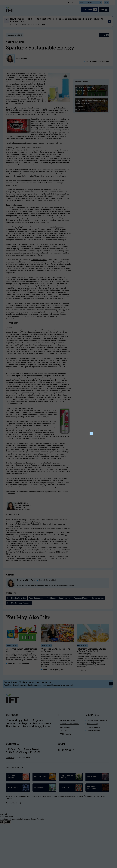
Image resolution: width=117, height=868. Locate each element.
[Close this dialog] (91, 434)
